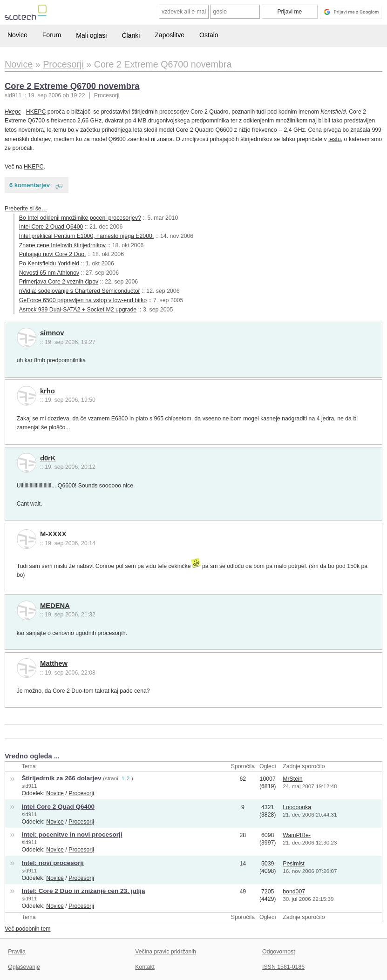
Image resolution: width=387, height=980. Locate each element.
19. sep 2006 (44, 95)
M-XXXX (53, 534)
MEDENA (55, 606)
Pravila (17, 952)
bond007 (294, 892)
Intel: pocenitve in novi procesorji (72, 835)
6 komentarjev (30, 185)
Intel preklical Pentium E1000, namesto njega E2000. (87, 236)
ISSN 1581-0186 (283, 967)
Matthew (54, 663)
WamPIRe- (297, 835)
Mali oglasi (91, 35)
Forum (52, 35)
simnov (52, 333)
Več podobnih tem (28, 929)
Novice (17, 35)
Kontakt (145, 967)
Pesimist (294, 864)
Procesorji (107, 95)
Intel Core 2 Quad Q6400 (51, 227)
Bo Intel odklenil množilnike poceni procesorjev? (80, 218)
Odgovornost (279, 952)
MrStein (292, 779)
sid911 (30, 786)
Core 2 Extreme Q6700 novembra (72, 86)
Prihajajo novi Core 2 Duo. (53, 254)
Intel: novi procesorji (53, 863)
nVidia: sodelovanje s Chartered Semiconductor (80, 291)
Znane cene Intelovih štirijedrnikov (62, 245)
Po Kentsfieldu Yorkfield (49, 264)
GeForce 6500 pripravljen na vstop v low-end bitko (83, 300)
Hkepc (13, 112)
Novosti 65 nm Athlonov (49, 273)
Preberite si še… (26, 209)
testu (335, 139)
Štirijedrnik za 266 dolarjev (62, 778)
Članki (131, 35)
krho (48, 391)
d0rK (48, 458)
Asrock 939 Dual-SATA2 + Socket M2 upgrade (78, 310)
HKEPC (36, 112)
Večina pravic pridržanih (166, 952)
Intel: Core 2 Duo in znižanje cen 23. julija (84, 891)
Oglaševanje (24, 967)
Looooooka (297, 807)
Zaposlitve (170, 35)
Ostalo (209, 35)
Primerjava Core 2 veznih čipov (59, 282)
